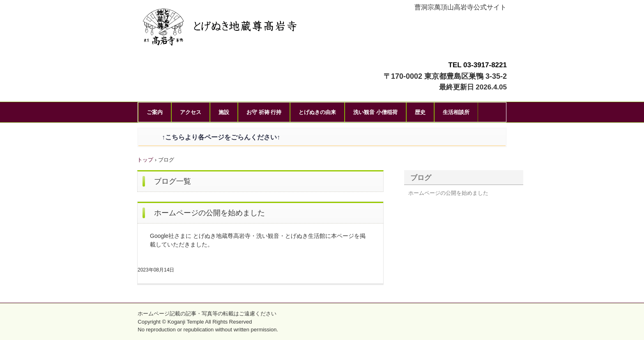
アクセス (191, 112)
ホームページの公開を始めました (209, 213)
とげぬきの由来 (317, 112)
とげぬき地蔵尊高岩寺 (246, 29)
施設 (224, 112)
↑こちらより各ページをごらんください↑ (214, 137)
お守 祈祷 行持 (264, 112)
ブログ (421, 178)
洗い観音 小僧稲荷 (375, 112)
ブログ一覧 (172, 181)
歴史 (420, 112)
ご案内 (155, 112)
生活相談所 (456, 112)
